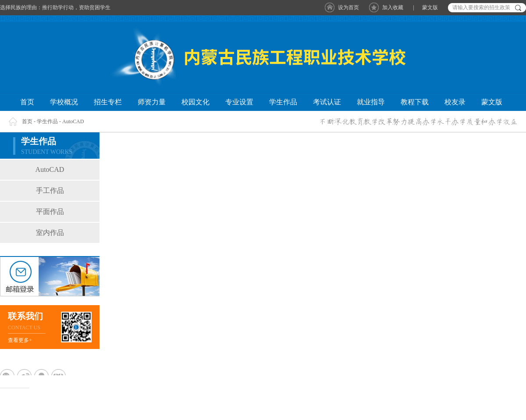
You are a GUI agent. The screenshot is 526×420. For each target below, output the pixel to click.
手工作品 (50, 190)
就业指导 (371, 102)
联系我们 (25, 316)
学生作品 (283, 102)
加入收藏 (393, 7)
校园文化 (195, 102)
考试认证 (327, 102)
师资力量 (152, 102)
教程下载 (415, 102)
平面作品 (50, 212)
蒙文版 (430, 7)
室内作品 (50, 233)
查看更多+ (20, 340)
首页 (27, 102)
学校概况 (64, 102)
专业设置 (239, 102)
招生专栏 (108, 102)
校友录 (455, 102)
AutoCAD (73, 121)
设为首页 (348, 7)
